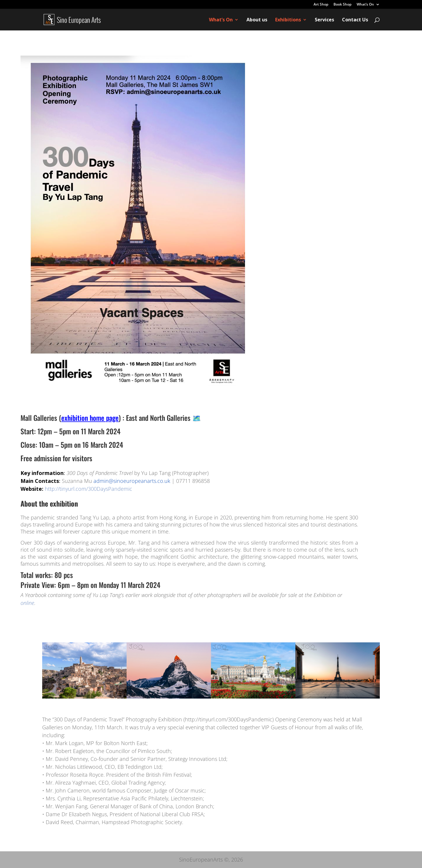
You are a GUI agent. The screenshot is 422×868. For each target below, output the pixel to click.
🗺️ (197, 418)
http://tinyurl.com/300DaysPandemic (89, 489)
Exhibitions (288, 20)
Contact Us (355, 20)
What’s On (365, 5)
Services (324, 20)
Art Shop (321, 5)
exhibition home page (90, 418)
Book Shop (342, 5)
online (27, 603)
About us (257, 20)
